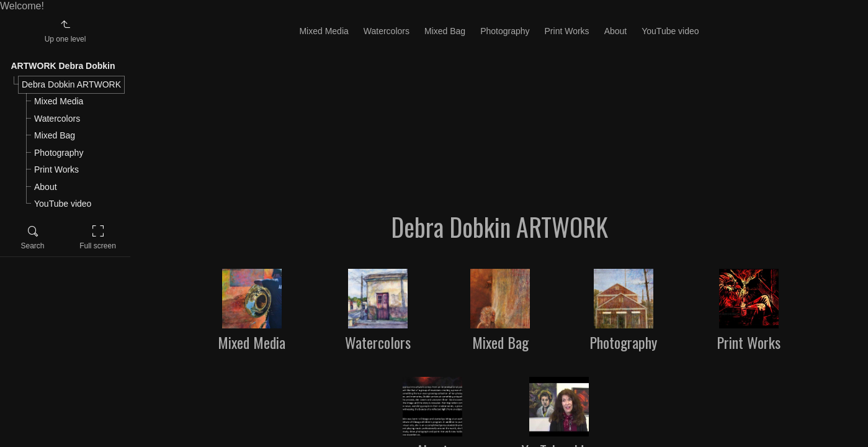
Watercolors (57, 119)
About (46, 187)
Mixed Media (59, 101)
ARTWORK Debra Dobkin (63, 66)
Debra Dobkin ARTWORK (71, 84)
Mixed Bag (55, 135)
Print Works (56, 169)
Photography (59, 153)
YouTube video (63, 204)
